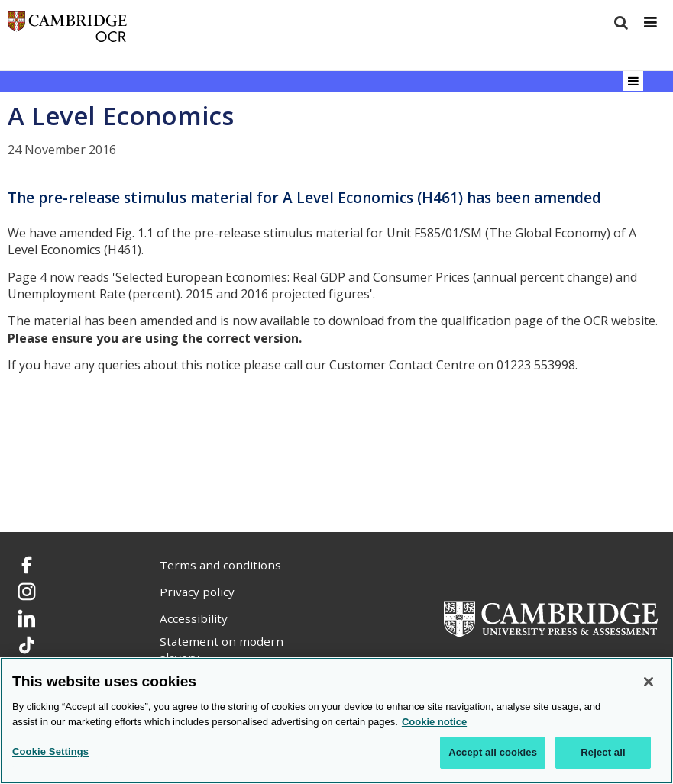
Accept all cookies (493, 752)
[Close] (649, 682)
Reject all (603, 752)
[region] (336, 721)
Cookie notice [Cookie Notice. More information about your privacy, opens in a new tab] (434, 722)
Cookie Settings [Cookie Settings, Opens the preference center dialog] (50, 752)
